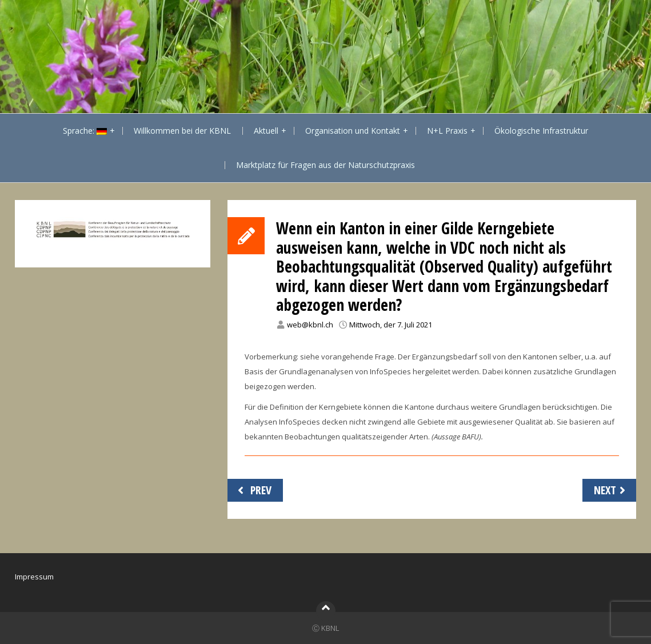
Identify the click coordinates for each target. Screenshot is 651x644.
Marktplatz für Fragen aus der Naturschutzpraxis (325, 165)
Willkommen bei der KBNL (182, 131)
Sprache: (85, 131)
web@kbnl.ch (310, 325)
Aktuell (266, 131)
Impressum (34, 577)
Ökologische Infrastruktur (541, 131)
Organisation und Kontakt (353, 131)
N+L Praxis (447, 131)
